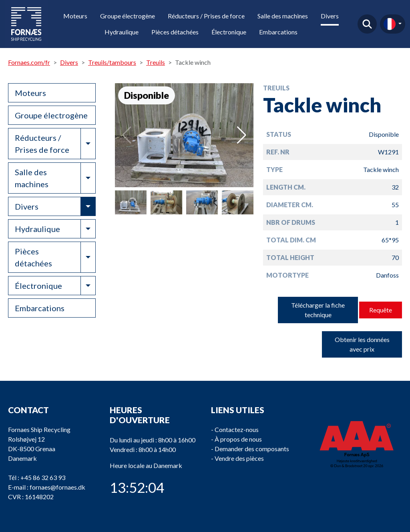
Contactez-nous (237, 429)
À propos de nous (238, 439)
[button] (242, 135)
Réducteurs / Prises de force (206, 16)
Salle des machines (283, 16)
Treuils (156, 62)
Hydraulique (122, 32)
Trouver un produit (367, 24)
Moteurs (75, 16)
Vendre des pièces (239, 458)
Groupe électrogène (128, 16)
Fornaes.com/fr (29, 62)
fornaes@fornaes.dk (57, 487)
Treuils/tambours (112, 62)
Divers (330, 16)
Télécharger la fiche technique (318, 310)
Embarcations (278, 32)
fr (390, 24)
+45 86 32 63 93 (43, 477)
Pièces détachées (175, 32)
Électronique (229, 32)
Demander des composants (252, 449)
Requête (381, 310)
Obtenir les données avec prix (362, 344)
